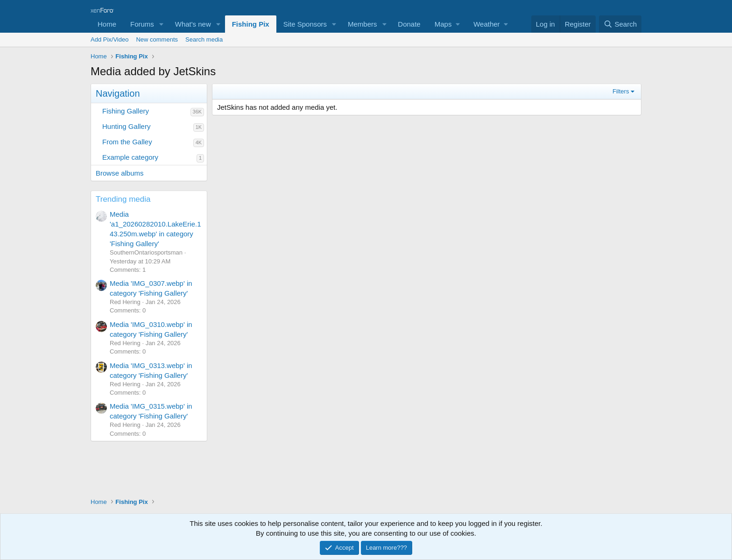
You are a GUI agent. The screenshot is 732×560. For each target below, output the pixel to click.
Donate (409, 24)
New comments (157, 39)
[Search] (620, 24)
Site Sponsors (305, 24)
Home (107, 24)
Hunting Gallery (126, 126)
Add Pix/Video (109, 39)
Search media (204, 39)
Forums (142, 24)
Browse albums (120, 173)
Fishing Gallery (126, 111)
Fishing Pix (251, 24)
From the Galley (127, 142)
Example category (130, 157)
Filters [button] (621, 91)
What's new (193, 24)
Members (362, 24)
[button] (162, 24)
